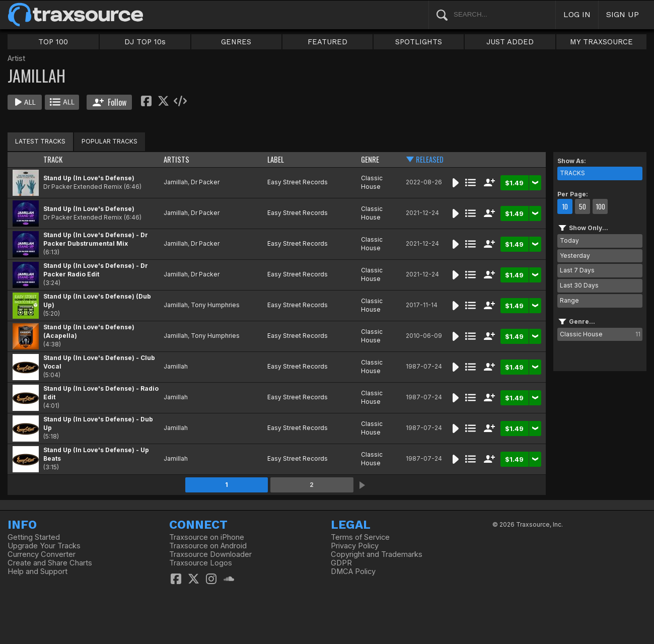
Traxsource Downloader (210, 554)
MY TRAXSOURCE (601, 42)
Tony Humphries (215, 305)
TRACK (53, 159)
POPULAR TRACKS (110, 141)
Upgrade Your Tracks (44, 546)
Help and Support (38, 571)
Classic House (372, 182)
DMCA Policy (353, 571)
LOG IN (577, 14)
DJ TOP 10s (145, 42)
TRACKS (572, 173)
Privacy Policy (355, 546)
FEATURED (328, 42)
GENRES (236, 42)
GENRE (370, 159)
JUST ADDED (510, 42)
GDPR (341, 563)
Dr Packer (205, 182)
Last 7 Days (577, 270)
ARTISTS (176, 159)
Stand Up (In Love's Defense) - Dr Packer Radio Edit (96, 270)
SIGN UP (623, 14)
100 (600, 206)
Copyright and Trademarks (377, 554)
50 (583, 206)
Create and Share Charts (50, 563)
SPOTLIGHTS (419, 42)
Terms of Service (360, 537)
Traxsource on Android (208, 546)
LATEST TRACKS (40, 141)
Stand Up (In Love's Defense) (89, 178)
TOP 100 (53, 42)
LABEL (276, 159)
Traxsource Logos (201, 563)
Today (569, 240)
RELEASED (430, 159)
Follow (110, 102)
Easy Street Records (298, 182)
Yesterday (575, 256)
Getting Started (34, 537)
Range (569, 300)
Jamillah (176, 182)
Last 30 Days (579, 285)
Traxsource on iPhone (207, 537)
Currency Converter (42, 554)
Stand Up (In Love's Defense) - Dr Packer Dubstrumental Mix (96, 239)
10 (565, 206)
